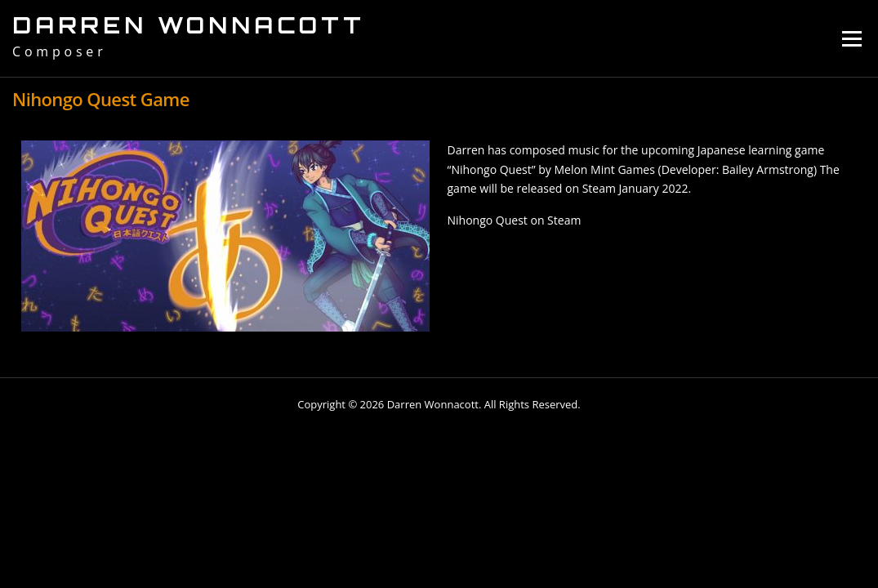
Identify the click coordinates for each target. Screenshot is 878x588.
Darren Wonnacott (189, 25)
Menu (851, 39)
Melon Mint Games (604, 169)
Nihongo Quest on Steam (515, 220)
